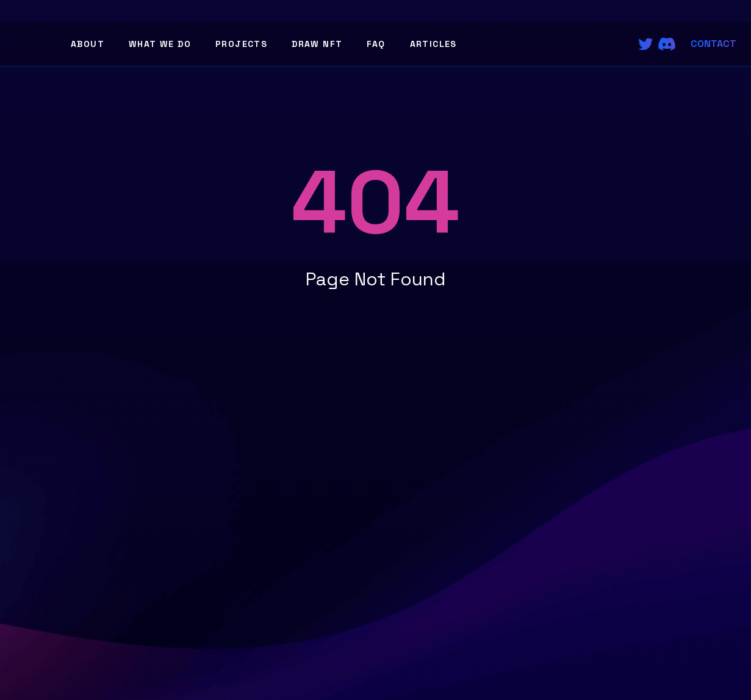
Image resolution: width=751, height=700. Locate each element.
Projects (241, 44)
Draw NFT (317, 44)
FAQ (376, 44)
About (88, 44)
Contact (713, 44)
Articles (433, 44)
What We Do (160, 44)
